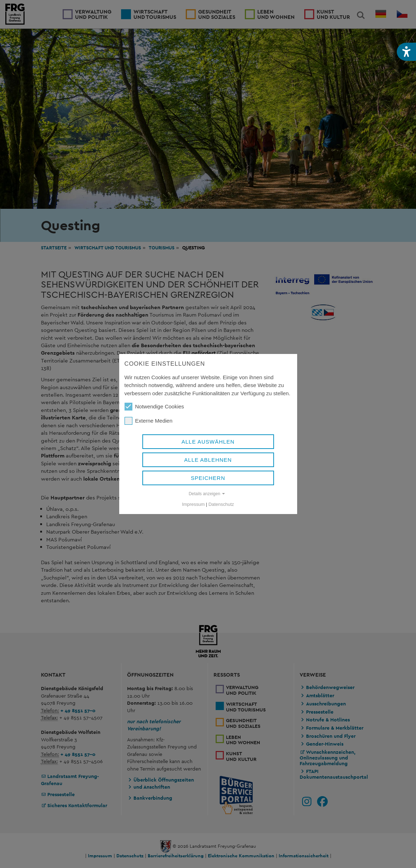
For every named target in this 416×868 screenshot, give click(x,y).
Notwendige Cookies (154, 407)
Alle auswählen (208, 442)
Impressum (194, 504)
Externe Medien (149, 421)
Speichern (208, 478)
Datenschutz (221, 504)
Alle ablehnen (208, 460)
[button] (406, 52)
